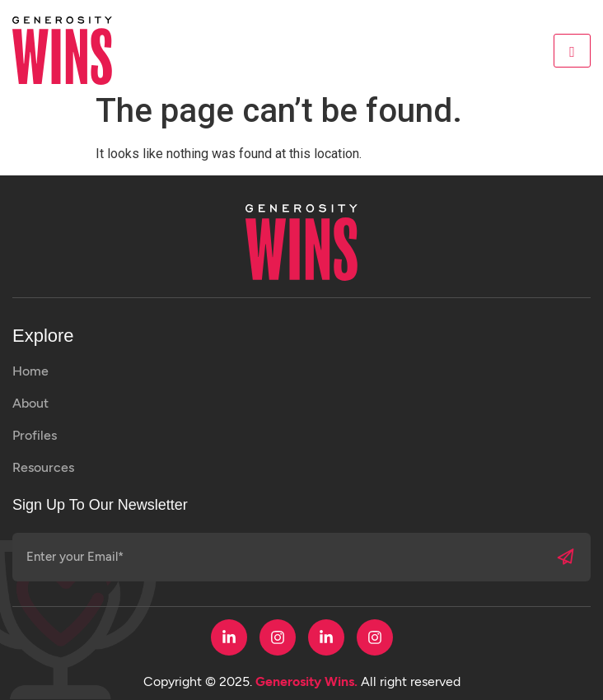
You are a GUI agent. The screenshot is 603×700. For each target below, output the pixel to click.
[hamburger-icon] (572, 51)
